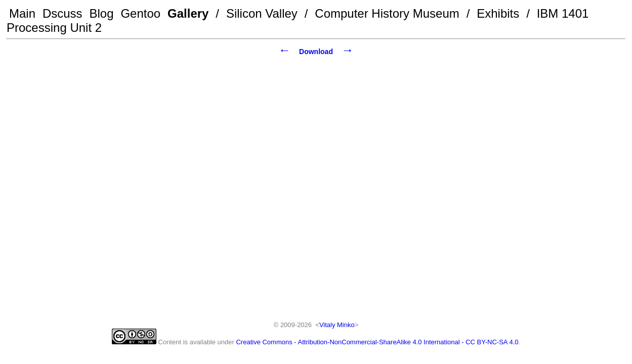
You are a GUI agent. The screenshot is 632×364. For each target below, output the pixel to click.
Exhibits (498, 13)
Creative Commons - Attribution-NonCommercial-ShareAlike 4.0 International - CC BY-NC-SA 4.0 (377, 342)
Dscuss (62, 13)
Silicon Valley (262, 13)
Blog (102, 13)
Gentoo (140, 13)
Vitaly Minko (337, 325)
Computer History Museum (387, 13)
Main (22, 13)
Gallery (188, 13)
